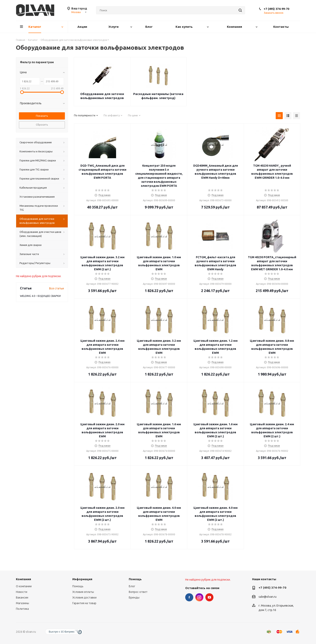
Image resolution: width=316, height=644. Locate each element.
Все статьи (57, 288)
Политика (22, 609)
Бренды (134, 598)
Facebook (189, 597)
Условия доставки (84, 598)
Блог (132, 586)
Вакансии (22, 598)
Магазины (22, 603)
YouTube (209, 597)
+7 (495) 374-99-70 (276, 9)
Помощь (78, 586)
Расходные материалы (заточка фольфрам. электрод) (158, 96)
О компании (24, 586)
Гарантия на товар (84, 603)
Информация (82, 579)
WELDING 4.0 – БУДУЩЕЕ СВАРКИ (40, 296)
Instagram (199, 597)
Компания (23, 579)
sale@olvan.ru (268, 597)
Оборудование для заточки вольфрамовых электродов (102, 96)
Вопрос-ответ (138, 592)
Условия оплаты (83, 592)
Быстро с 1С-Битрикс (62, 632)
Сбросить (42, 125)
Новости (22, 592)
